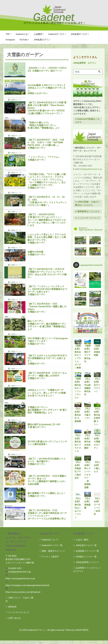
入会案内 (38, 34)
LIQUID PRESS (82, 634)
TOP (8, 34)
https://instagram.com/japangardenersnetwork (27, 589)
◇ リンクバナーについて (17, 616)
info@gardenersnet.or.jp (91, 169)
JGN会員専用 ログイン (85, 63)
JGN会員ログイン (42, 40)
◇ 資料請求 (11, 610)
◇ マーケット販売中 (49, 560)
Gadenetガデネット (37, 634)
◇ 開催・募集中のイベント (52, 555)
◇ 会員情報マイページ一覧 (86, 555)
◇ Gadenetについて (49, 543)
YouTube (23, 40)
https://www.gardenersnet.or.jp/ (20, 582)
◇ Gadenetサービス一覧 (51, 549)
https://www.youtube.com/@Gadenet (23, 596)
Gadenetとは (22, 34)
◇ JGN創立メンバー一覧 (85, 560)
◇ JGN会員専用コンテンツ (86, 566)
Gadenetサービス (56, 34)
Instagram (10, 40)
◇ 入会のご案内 (81, 543)
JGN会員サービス (79, 34)
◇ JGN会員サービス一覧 (85, 549)
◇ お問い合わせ (13, 622)
